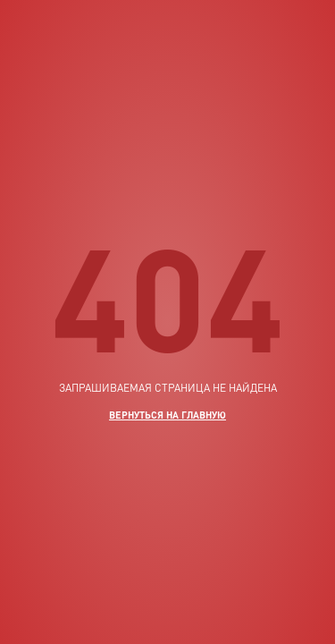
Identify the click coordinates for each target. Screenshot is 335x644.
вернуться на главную (167, 415)
